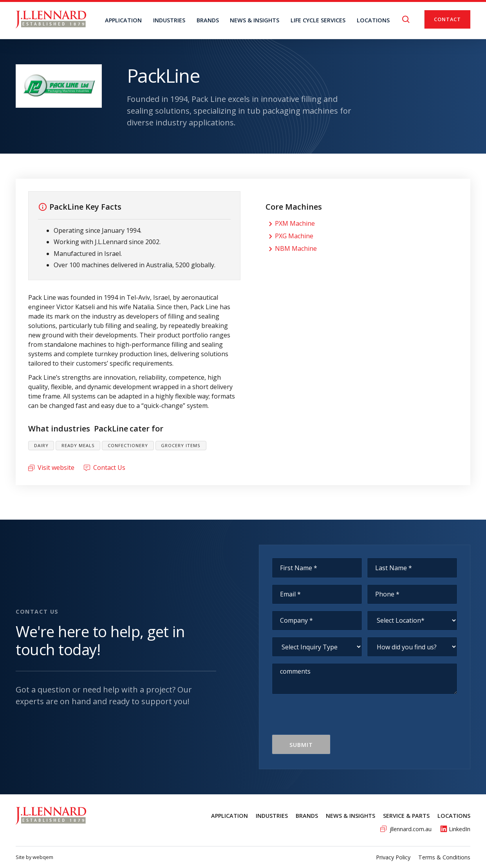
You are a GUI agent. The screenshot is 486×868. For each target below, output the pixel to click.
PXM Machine (295, 223)
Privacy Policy (393, 857)
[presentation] (331, 719)
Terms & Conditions (444, 857)
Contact (447, 19)
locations (373, 20)
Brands (307, 816)
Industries (169, 20)
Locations (454, 816)
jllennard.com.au (411, 829)
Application (123, 20)
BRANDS (208, 20)
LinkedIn (460, 829)
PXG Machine (294, 236)
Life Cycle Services (318, 20)
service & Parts (406, 816)
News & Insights (350, 816)
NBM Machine (296, 248)
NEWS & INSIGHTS (255, 20)
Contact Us (109, 468)
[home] (51, 19)
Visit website (56, 468)
